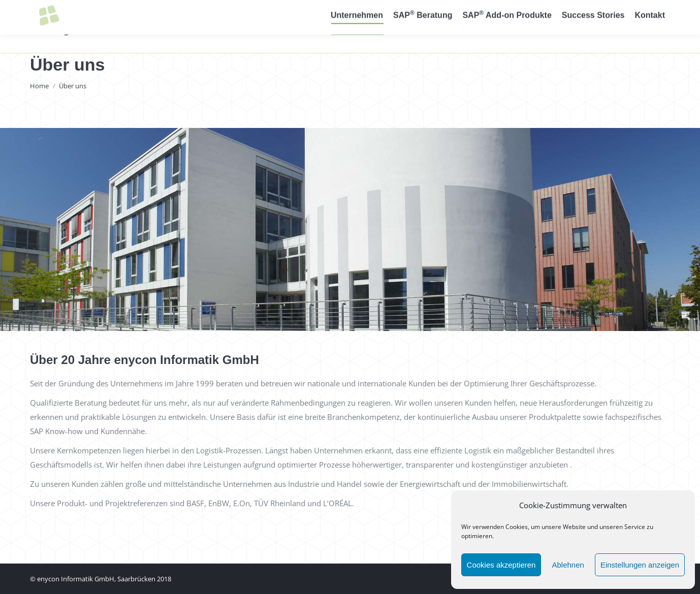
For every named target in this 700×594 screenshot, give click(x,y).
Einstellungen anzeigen (640, 565)
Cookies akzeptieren (501, 565)
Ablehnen (568, 565)
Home (39, 86)
